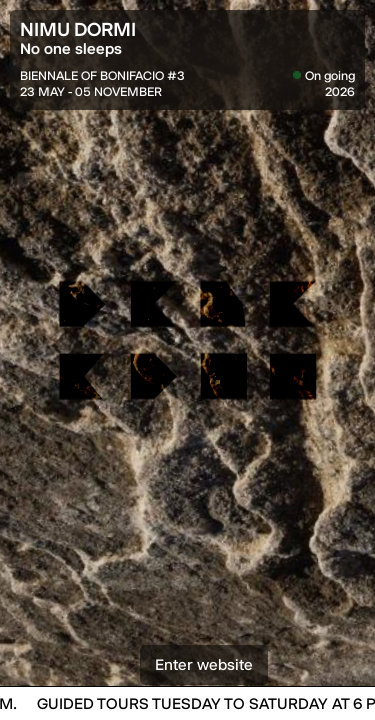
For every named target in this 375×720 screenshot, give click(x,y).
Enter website (204, 684)
